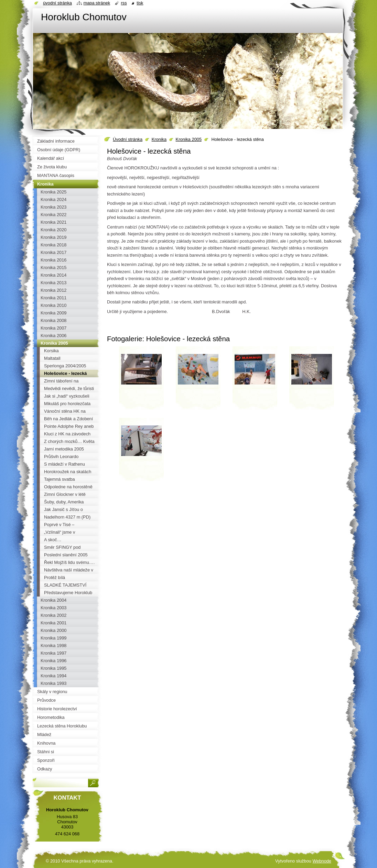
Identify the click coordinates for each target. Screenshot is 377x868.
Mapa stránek (97, 3)
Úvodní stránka (128, 139)
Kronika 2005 (189, 139)
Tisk (140, 3)
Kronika (159, 139)
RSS (124, 3)
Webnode (322, 861)
